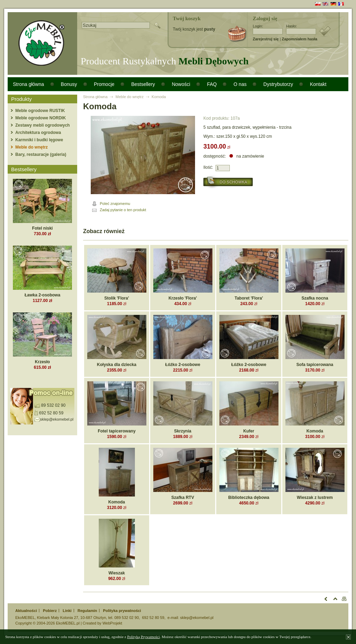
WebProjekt (112, 623)
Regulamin (87, 611)
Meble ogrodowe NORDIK (41, 118)
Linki (67, 611)
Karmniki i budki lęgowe (39, 140)
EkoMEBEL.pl (68, 623)
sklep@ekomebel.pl (57, 419)
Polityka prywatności (122, 611)
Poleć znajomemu (115, 204)
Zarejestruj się (266, 39)
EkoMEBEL (25, 618)
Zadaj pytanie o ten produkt (123, 210)
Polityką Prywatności (144, 637)
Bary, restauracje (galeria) (41, 154)
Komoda (159, 97)
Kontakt (318, 84)
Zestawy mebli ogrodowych (43, 125)
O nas (240, 84)
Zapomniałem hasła (300, 39)
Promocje (104, 84)
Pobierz (50, 611)
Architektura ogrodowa (38, 133)
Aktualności (26, 611)
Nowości (181, 84)
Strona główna (29, 84)
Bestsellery (143, 84)
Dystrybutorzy (278, 84)
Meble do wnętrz (31, 147)
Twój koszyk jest (194, 29)
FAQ (212, 84)
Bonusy (69, 84)
